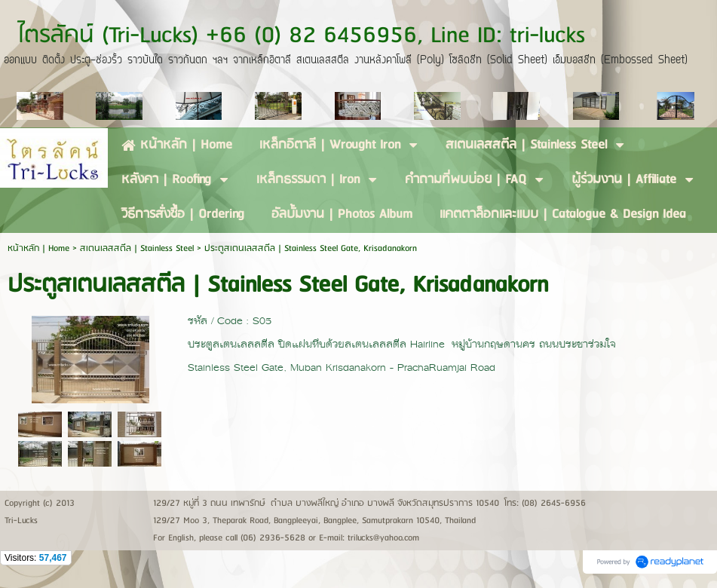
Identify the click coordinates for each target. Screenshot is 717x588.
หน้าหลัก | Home (40, 248)
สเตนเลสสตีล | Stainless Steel (137, 248)
